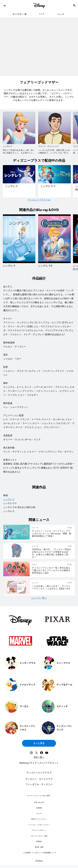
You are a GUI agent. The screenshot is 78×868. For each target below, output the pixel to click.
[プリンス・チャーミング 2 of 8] (54, 128)
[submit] (74, 5)
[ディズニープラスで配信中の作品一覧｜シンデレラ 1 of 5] (19, 174)
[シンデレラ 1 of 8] (19, 128)
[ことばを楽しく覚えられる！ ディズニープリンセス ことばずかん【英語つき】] (52, 587)
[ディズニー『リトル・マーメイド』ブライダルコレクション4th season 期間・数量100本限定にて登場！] (52, 534)
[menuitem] (5, 5)
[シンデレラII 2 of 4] (54, 239)
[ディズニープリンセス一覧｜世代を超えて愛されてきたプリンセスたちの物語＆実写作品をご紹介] (52, 571)
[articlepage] (17, 539)
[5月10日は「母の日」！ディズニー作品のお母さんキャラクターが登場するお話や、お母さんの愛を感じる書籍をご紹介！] (52, 553)
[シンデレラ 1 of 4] (19, 239)
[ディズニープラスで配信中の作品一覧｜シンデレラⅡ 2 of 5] (54, 174)
